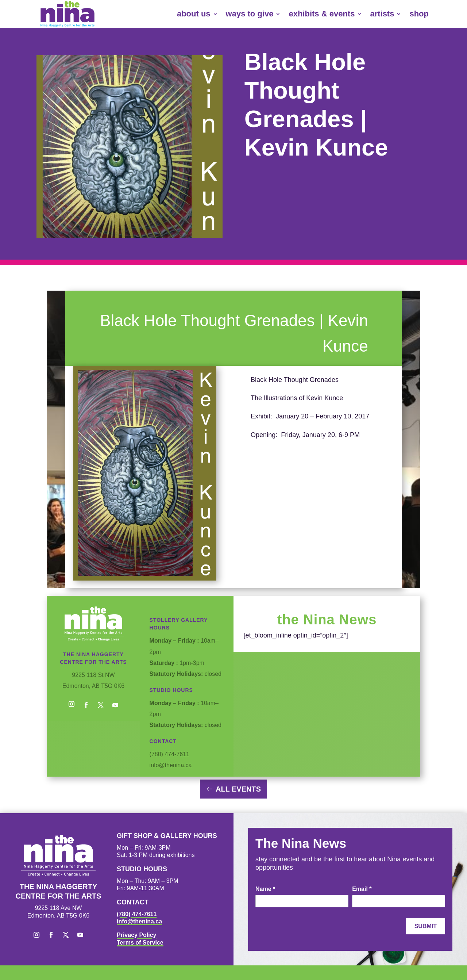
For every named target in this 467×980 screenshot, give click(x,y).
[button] (72, 705)
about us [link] (194, 14)
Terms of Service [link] (140, 943)
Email (362, 889)
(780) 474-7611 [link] (137, 914)
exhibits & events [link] (322, 14)
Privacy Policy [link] (137, 935)
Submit (426, 926)
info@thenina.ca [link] (139, 921)
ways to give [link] (250, 14)
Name (265, 889)
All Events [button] (238, 789)
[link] (67, 14)
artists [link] (382, 14)
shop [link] (419, 14)
